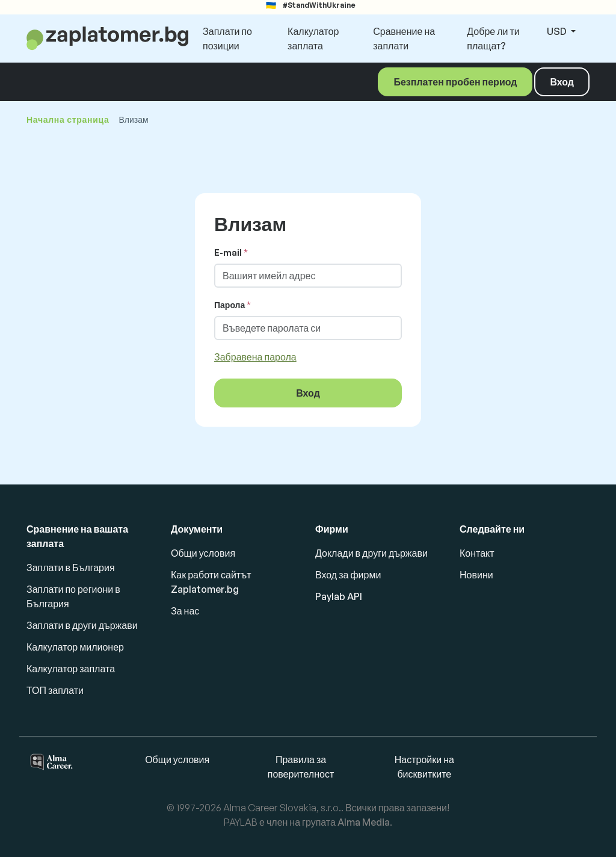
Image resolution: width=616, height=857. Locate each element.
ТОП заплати (55, 690)
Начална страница (68, 119)
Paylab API (339, 596)
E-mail (228, 252)
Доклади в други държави (371, 553)
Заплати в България (71, 568)
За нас (185, 611)
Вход (562, 82)
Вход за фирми (348, 575)
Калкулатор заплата (313, 39)
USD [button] (558, 31)
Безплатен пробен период (455, 82)
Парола (229, 305)
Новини (476, 575)
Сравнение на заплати (404, 39)
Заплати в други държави (82, 625)
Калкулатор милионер (75, 647)
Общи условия (203, 553)
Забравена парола (255, 357)
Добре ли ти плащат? (493, 39)
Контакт (477, 553)
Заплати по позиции (227, 39)
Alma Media (364, 822)
